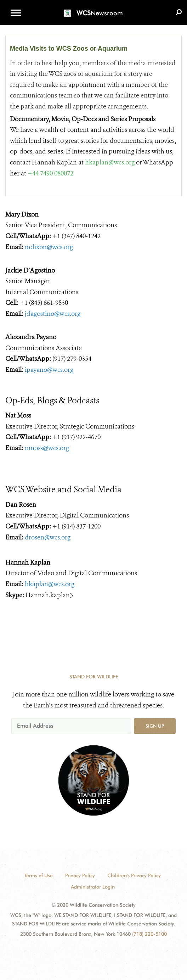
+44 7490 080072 (50, 173)
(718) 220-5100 (149, 934)
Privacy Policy (80, 875)
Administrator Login (93, 887)
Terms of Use (39, 875)
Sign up (155, 726)
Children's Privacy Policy (134, 875)
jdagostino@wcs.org (53, 314)
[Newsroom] (93, 9)
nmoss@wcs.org (47, 448)
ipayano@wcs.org (49, 370)
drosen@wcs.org (48, 537)
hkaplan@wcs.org (110, 162)
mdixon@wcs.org (49, 247)
